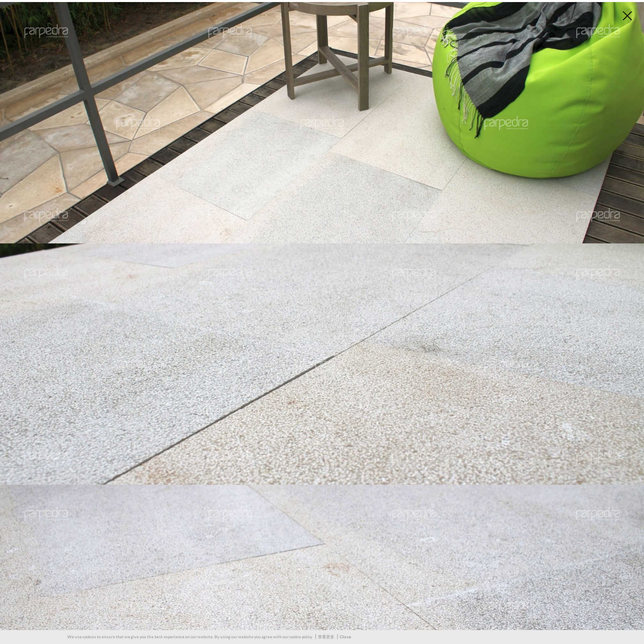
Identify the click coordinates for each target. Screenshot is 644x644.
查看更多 (326, 637)
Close (345, 637)
